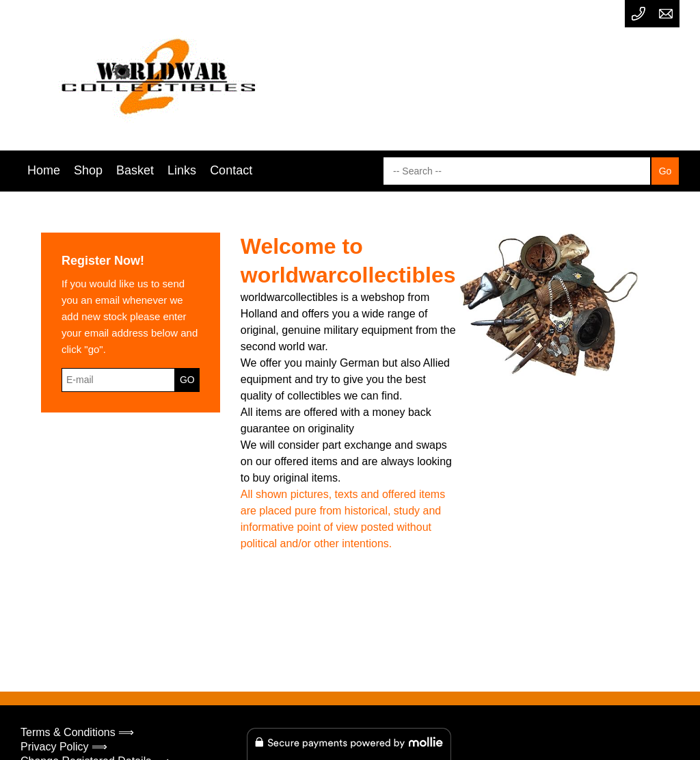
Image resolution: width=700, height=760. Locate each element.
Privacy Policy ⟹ (64, 747)
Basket (135, 170)
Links (182, 170)
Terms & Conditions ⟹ (77, 732)
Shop (88, 170)
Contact (231, 170)
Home (44, 170)
